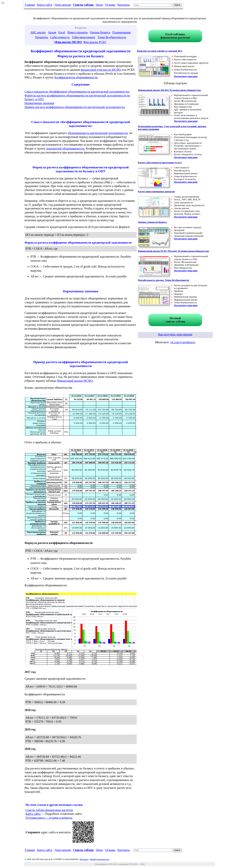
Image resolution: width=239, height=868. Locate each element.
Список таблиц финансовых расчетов (49, 810)
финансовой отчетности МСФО (101, 70)
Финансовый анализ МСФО (75, 381)
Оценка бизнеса (100, 32)
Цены (99, 5)
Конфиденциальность (100, 859)
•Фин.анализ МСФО (68, 42)
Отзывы (110, 5)
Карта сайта (45, 5)
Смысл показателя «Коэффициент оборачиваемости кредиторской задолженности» (77, 92)
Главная (30, 5)
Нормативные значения (39, 103)
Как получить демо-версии (175, 334)
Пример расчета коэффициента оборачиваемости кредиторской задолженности (75, 107)
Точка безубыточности (112, 37)
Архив (52, 32)
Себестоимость (60, 37)
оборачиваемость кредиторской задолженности (98, 133)
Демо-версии (63, 5)
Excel (62, 32)
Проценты (42, 37)
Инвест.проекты (78, 32)
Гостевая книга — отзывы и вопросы (49, 818)
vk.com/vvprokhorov (183, 342)
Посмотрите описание (186, 76)
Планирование (122, 32)
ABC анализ (38, 32)
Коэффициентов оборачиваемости (76, 77)
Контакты (124, 5)
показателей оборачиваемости (65, 148)
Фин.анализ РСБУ (95, 42)
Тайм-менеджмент (84, 37)
